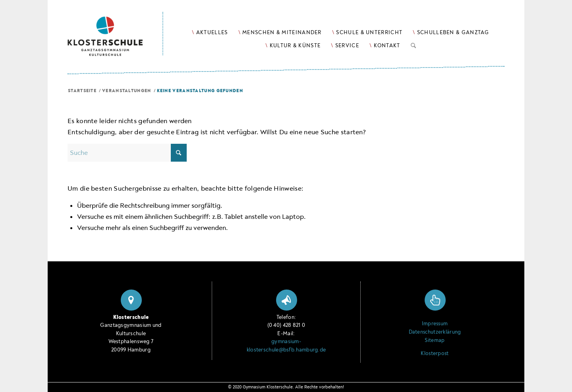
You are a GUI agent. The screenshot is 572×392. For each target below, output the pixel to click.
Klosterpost (435, 353)
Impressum (435, 324)
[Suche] (413, 44)
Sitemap (435, 340)
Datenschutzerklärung (435, 332)
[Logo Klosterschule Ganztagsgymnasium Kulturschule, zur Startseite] (115, 28)
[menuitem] (210, 32)
